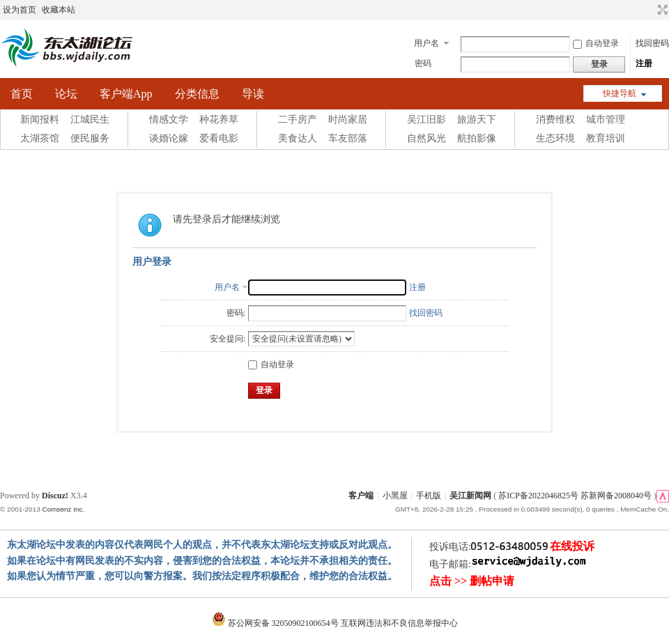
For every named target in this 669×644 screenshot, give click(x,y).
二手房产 (298, 120)
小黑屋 (395, 496)
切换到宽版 (661, 10)
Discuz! (55, 496)
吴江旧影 (426, 120)
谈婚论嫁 (169, 138)
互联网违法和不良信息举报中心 (399, 623)
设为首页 (20, 10)
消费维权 (555, 120)
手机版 (429, 496)
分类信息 (197, 94)
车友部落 (348, 138)
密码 (423, 63)
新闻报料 (40, 120)
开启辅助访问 (649, 10)
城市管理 (606, 120)
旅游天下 (477, 120)
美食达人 (298, 138)
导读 (253, 94)
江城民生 (90, 120)
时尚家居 (348, 120)
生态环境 (555, 138)
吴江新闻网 (470, 496)
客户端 (361, 496)
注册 (644, 63)
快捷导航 (620, 93)
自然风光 (426, 138)
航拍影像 (477, 138)
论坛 (66, 94)
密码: (236, 313)
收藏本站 (59, 10)
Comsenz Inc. (63, 509)
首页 (22, 94)
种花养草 (219, 120)
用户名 (426, 43)
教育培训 (606, 138)
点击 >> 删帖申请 (472, 581)
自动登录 (596, 43)
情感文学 (169, 120)
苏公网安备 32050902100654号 (276, 623)
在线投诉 (572, 546)
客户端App (126, 94)
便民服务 (90, 138)
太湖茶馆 (40, 138)
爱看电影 (219, 138)
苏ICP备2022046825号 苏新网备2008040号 (575, 496)
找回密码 (652, 43)
